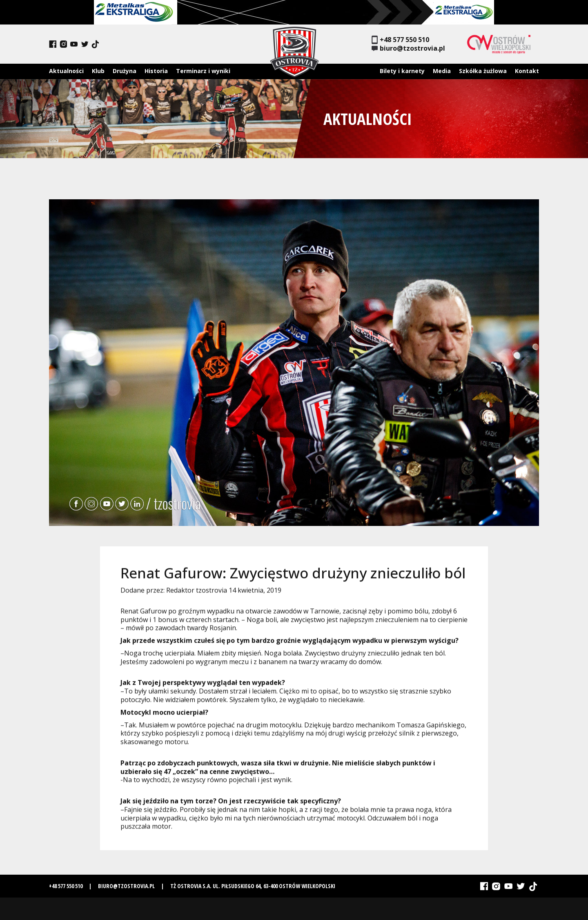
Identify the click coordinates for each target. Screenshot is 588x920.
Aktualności (66, 71)
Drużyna (125, 71)
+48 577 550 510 (400, 40)
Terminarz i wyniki (203, 71)
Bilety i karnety (402, 71)
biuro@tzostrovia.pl (408, 48)
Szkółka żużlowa (483, 71)
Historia (156, 71)
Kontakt (527, 71)
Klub (98, 71)
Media (442, 71)
